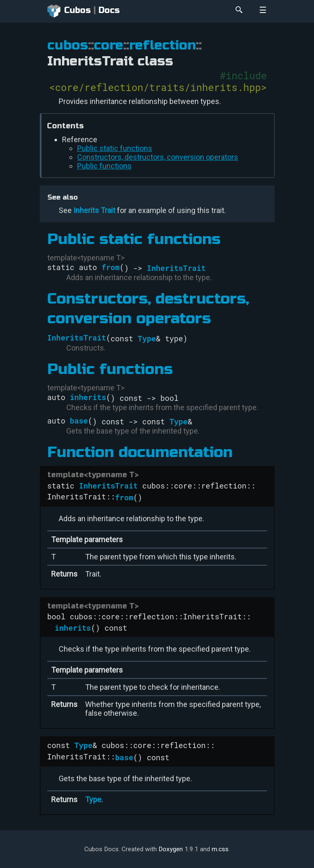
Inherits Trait (94, 210)
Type (147, 338)
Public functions (104, 166)
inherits (88, 397)
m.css (220, 849)
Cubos (69, 11)
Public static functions (115, 148)
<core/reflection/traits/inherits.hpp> (158, 87)
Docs (109, 10)
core (109, 45)
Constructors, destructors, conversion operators (158, 157)
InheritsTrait (176, 268)
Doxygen (171, 849)
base (79, 421)
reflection (162, 45)
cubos (68, 45)
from (110, 267)
